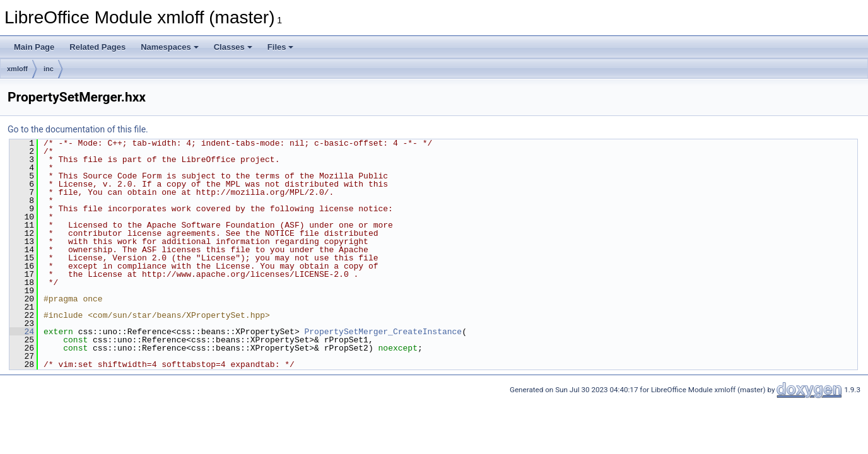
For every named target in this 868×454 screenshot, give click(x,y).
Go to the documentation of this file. (78, 129)
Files (281, 47)
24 (22, 332)
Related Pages (97, 47)
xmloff (17, 69)
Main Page (34, 47)
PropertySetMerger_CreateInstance (383, 332)
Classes (233, 47)
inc (49, 69)
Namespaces (170, 47)
